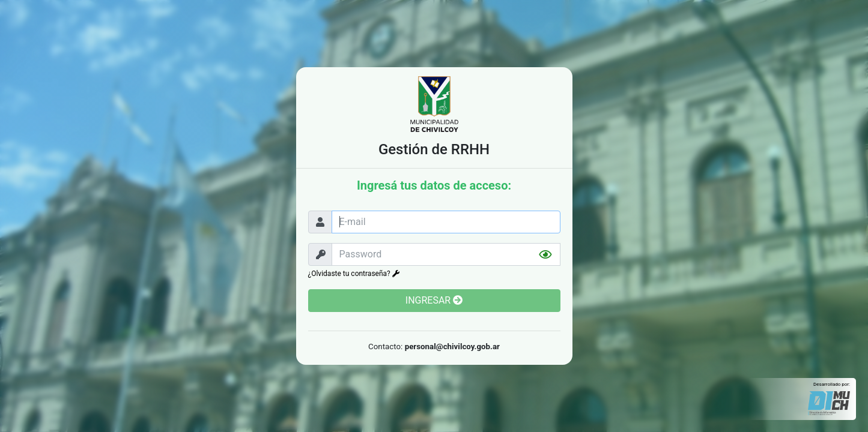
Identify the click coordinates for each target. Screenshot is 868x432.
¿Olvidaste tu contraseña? (354, 274)
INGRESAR (434, 300)
